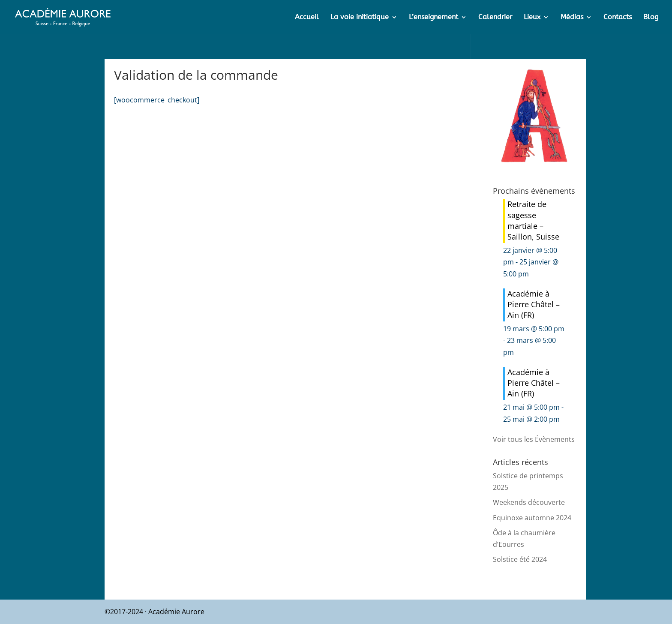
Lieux (532, 18)
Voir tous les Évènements (534, 439)
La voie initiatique (360, 18)
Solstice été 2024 (520, 559)
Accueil (307, 18)
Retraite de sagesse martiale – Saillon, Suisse (533, 220)
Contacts (618, 18)
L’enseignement (433, 18)
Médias (572, 18)
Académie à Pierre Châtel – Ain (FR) (534, 304)
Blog (651, 18)
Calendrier (495, 18)
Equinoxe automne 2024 (532, 518)
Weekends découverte (529, 502)
